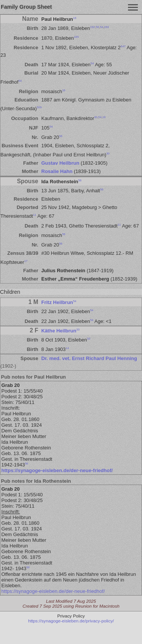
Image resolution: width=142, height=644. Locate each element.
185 (76, 37)
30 (96, 117)
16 (75, 18)
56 (98, 27)
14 (67, 348)
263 (107, 27)
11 (35, 215)
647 (123, 46)
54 (102, 27)
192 (93, 27)
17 (26, 261)
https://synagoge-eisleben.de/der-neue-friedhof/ (57, 470)
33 (78, 329)
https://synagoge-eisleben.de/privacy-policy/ (71, 621)
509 (39, 107)
